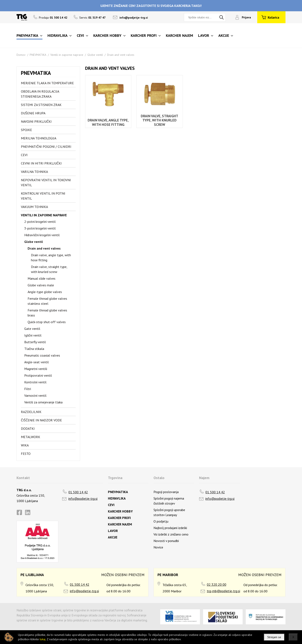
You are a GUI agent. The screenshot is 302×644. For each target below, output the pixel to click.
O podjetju (161, 521)
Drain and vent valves (121, 55)
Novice (158, 547)
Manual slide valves (42, 278)
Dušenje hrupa (33, 113)
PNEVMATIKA (38, 55)
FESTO (26, 454)
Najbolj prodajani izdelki (170, 528)
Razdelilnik (31, 412)
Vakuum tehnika (34, 207)
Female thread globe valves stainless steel (47, 301)
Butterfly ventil (35, 342)
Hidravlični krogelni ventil (42, 235)
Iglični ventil (33, 335)
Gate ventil (32, 329)
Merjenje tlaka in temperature (47, 83)
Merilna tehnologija (39, 138)
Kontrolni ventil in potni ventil (43, 196)
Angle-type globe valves (45, 292)
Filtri (28, 389)
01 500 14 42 (78, 492)
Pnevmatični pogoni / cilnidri (46, 147)
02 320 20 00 (217, 584)
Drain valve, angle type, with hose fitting (51, 258)
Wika (25, 445)
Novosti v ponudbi (166, 541)
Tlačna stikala (34, 349)
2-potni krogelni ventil (40, 222)
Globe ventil (95, 55)
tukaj (43, 639)
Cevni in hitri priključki (41, 163)
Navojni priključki (36, 121)
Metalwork (31, 437)
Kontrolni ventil (35, 382)
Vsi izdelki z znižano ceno (171, 534)
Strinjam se (274, 637)
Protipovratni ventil (38, 375)
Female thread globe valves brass (47, 313)
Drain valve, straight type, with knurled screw (49, 269)
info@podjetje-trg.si (134, 18)
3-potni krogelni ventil (40, 228)
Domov (21, 55)
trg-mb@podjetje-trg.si (223, 591)
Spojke (26, 130)
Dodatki (28, 428)
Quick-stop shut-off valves (47, 322)
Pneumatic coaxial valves (42, 355)
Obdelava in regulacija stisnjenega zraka (40, 94)
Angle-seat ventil (36, 362)
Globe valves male (41, 285)
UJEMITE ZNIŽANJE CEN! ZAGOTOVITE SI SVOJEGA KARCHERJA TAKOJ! (151, 6)
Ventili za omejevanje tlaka (43, 402)
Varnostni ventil (35, 395)
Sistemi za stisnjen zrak (41, 105)
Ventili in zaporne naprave (67, 55)
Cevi (24, 155)
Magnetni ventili (36, 369)
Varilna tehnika (34, 172)
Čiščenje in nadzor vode (41, 420)
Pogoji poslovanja (166, 492)
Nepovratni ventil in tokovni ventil (46, 182)
